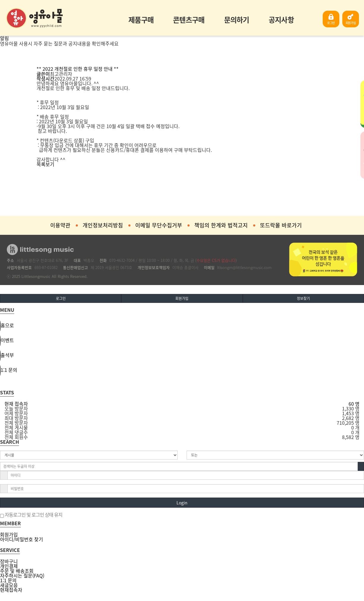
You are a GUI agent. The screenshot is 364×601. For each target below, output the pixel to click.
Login (182, 503)
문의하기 (237, 20)
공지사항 (281, 20)
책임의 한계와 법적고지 (221, 225)
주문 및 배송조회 (17, 571)
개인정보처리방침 (103, 225)
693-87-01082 (46, 267)
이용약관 (60, 225)
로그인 (331, 23)
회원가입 (351, 23)
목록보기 (45, 164)
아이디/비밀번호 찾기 (22, 539)
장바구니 (9, 561)
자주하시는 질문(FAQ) (22, 575)
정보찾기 (303, 298)
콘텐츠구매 (189, 20)
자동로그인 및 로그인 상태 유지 (31, 515)
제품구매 (141, 20)
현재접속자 (11, 590)
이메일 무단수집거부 (159, 225)
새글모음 (9, 585)
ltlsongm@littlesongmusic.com (244, 267)
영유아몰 (34, 18)
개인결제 (9, 566)
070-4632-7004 (122, 260)
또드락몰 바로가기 (281, 225)
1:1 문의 (8, 580)
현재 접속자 (16, 404)
